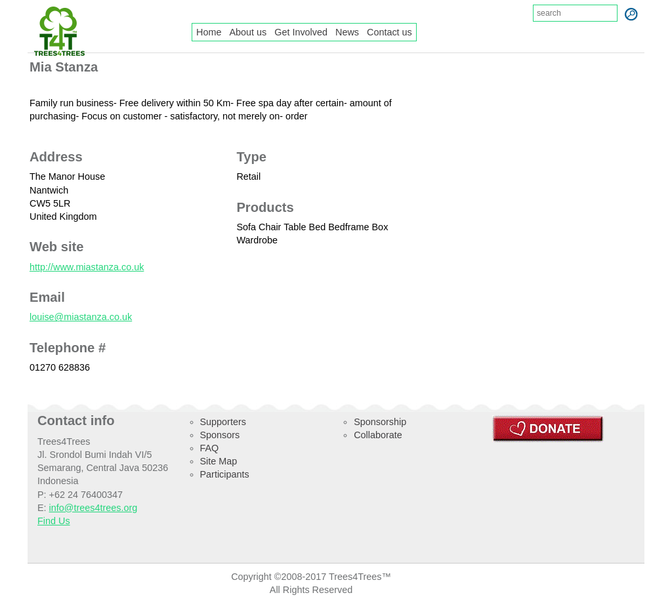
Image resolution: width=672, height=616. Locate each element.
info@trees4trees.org (94, 508)
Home (209, 32)
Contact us (389, 32)
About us (248, 32)
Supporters (223, 422)
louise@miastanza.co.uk (81, 317)
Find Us (54, 521)
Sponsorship (380, 422)
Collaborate (378, 435)
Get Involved (301, 32)
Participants (225, 474)
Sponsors (220, 435)
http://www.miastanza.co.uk (87, 267)
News (347, 32)
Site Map (219, 461)
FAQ (210, 448)
